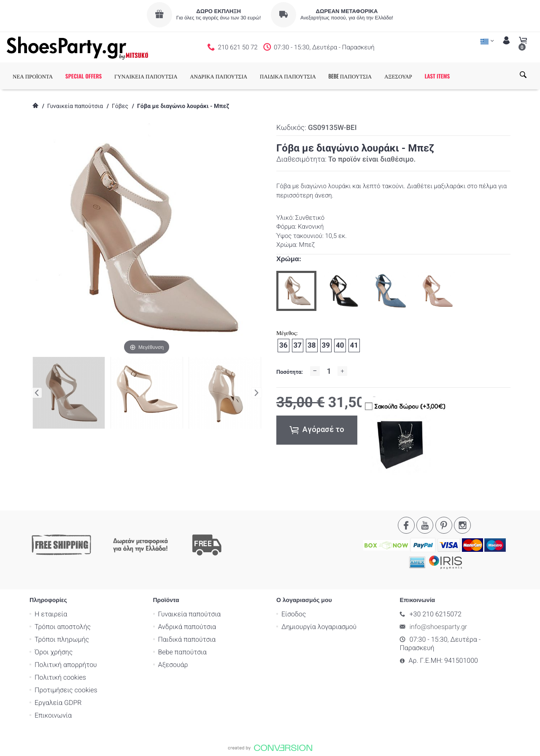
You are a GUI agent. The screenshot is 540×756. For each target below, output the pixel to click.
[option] (296, 291)
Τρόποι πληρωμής (62, 639)
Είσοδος (294, 614)
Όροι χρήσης (54, 652)
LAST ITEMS (437, 76)
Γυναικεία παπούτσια (75, 106)
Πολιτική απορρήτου (66, 664)
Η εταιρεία (51, 614)
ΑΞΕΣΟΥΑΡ (398, 76)
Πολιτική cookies (60, 677)
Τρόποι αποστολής (63, 626)
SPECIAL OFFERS (84, 76)
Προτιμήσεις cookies (66, 690)
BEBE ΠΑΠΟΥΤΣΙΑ (350, 76)
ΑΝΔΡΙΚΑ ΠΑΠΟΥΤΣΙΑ (219, 76)
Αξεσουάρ (173, 664)
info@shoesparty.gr (439, 626)
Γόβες (120, 106)
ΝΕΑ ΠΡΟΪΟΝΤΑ (33, 76)
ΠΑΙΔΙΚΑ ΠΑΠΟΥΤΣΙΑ (288, 76)
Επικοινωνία (53, 715)
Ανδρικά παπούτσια (187, 626)
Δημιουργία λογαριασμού (319, 626)
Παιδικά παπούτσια (187, 639)
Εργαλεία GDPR (58, 702)
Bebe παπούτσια (182, 652)
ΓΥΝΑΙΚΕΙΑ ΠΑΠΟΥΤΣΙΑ (146, 76)
